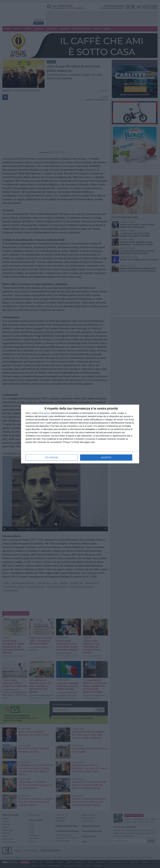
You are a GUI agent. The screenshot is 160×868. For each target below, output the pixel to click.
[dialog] (80, 434)
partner (47, 413)
